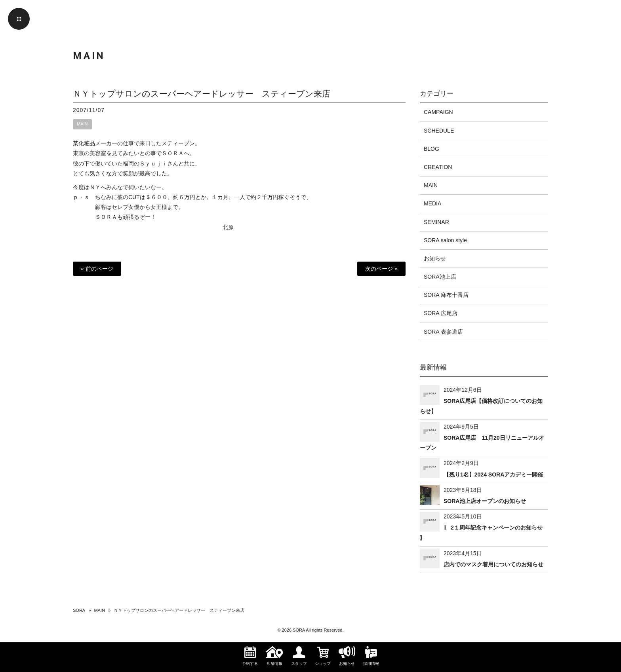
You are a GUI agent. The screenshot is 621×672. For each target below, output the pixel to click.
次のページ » (381, 269)
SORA (79, 610)
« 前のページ (97, 269)
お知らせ (435, 258)
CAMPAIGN (438, 112)
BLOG (431, 149)
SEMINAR (436, 222)
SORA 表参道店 (443, 332)
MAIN (82, 124)
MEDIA (432, 203)
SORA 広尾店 (441, 313)
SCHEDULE (439, 131)
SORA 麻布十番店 (446, 295)
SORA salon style (445, 240)
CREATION (438, 167)
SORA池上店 (440, 277)
